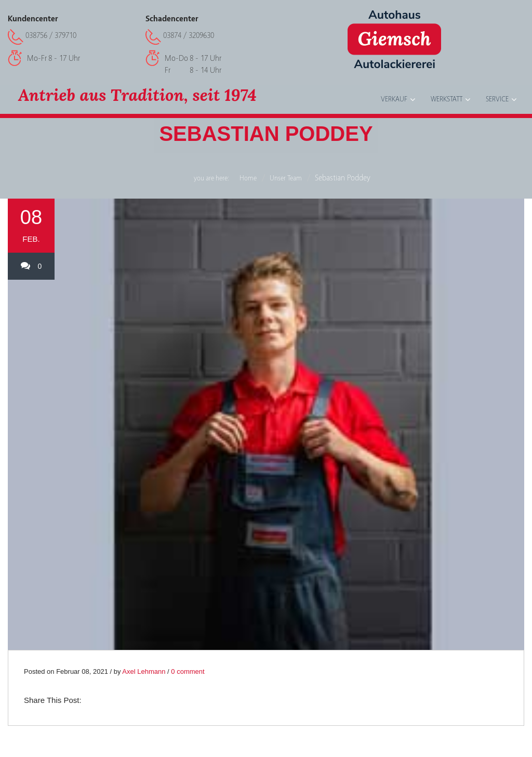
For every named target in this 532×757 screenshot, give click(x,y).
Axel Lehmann (144, 671)
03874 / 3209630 (189, 35)
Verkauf (394, 99)
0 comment (188, 671)
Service (497, 99)
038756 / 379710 (51, 35)
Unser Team (286, 178)
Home (248, 178)
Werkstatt (447, 99)
